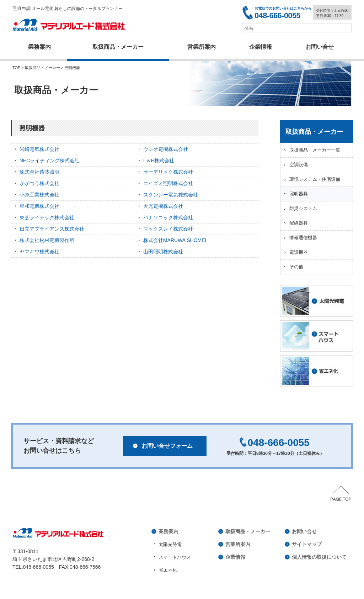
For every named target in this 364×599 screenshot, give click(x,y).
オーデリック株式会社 (168, 172)
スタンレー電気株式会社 (171, 195)
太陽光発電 (170, 544)
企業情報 (261, 47)
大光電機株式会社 (163, 206)
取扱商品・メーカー (118, 47)
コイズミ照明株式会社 (168, 183)
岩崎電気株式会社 (39, 149)
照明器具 (299, 194)
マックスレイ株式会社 (168, 229)
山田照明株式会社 (163, 252)
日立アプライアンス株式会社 (52, 229)
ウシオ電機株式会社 (166, 149)
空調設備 (299, 165)
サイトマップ (307, 544)
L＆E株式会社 (159, 161)
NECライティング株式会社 (50, 161)
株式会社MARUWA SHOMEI (175, 240)
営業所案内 (202, 47)
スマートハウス (175, 557)
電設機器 (299, 252)
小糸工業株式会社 (39, 195)
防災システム (303, 208)
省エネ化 (168, 570)
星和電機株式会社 (39, 206)
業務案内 (39, 47)
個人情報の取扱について (319, 557)
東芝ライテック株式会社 (47, 217)
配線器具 (299, 223)
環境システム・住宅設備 (315, 179)
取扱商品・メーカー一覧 (315, 150)
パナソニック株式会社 (168, 217)
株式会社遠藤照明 (39, 172)
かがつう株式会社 (39, 183)
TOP (16, 68)
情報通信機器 (303, 238)
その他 (296, 267)
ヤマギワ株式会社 (39, 252)
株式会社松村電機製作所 (47, 240)
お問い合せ (304, 531)
